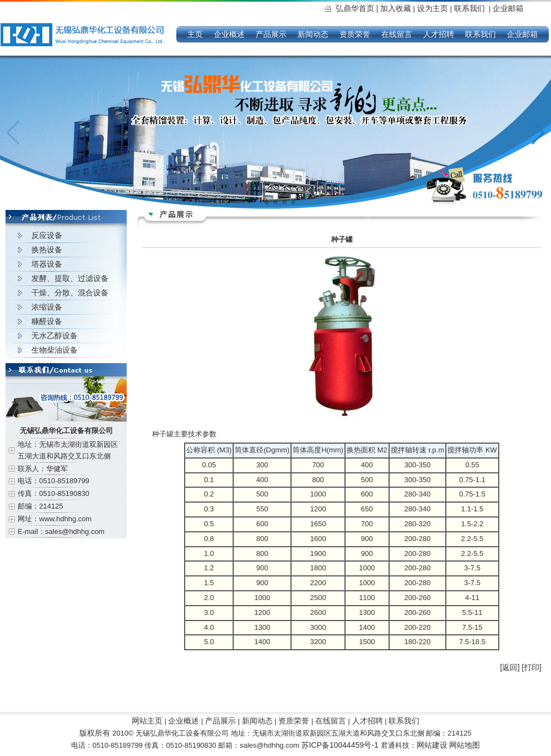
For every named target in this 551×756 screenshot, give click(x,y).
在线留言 (397, 34)
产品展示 (271, 34)
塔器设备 (47, 264)
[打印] (532, 667)
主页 (195, 34)
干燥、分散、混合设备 (70, 293)
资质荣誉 (355, 34)
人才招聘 (439, 34)
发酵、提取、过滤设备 (70, 278)
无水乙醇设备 (55, 336)
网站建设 (432, 745)
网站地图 (464, 745)
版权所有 (95, 733)
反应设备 (47, 235)
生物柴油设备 (55, 350)
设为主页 (434, 8)
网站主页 (147, 721)
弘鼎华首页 (358, 8)
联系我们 (469, 8)
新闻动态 (313, 34)
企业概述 (229, 34)
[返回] (510, 667)
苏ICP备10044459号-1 (341, 745)
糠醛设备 (47, 321)
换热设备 (47, 250)
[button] (538, 133)
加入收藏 (396, 8)
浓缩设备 (47, 307)
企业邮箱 (508, 8)
